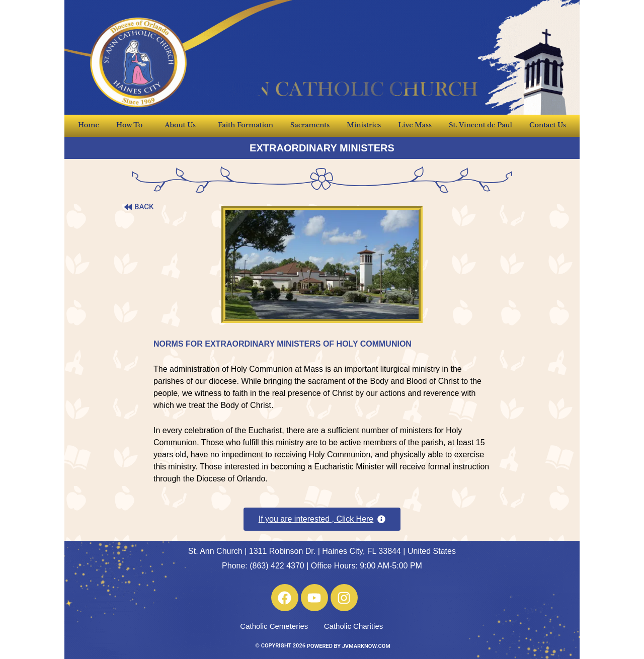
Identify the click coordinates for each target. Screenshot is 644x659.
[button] (322, 519)
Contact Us (548, 125)
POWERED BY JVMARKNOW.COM (349, 646)
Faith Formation (246, 125)
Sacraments (310, 125)
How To (132, 125)
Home (89, 125)
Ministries (364, 125)
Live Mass (415, 125)
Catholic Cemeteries (274, 626)
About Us (183, 125)
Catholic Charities (354, 626)
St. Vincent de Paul (480, 125)
